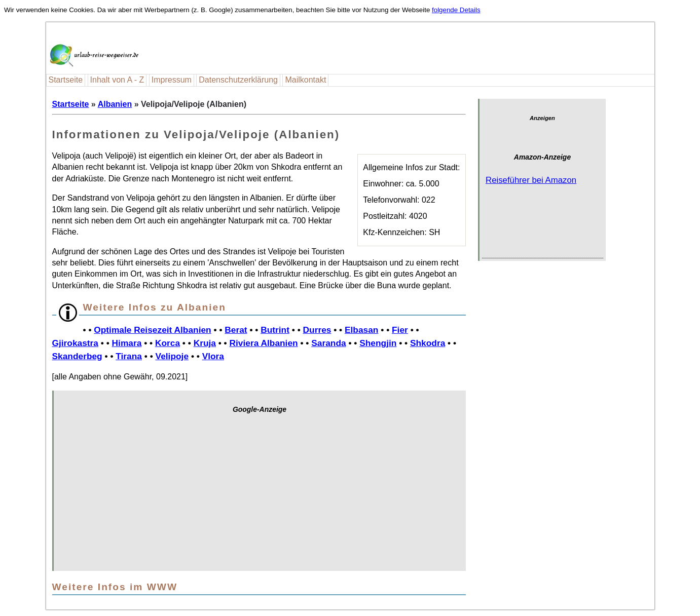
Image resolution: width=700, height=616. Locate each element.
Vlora (213, 356)
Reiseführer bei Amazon (531, 180)
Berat (236, 330)
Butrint (275, 330)
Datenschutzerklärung (238, 80)
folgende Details (456, 10)
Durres (317, 330)
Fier (400, 330)
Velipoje (172, 356)
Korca (168, 343)
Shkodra (428, 343)
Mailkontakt (305, 80)
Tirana (129, 356)
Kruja (205, 343)
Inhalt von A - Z (117, 80)
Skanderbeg (77, 356)
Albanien (115, 104)
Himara (127, 343)
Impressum (172, 80)
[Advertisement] (260, 497)
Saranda (328, 343)
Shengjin (378, 343)
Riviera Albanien (264, 343)
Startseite (66, 80)
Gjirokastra (76, 343)
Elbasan (361, 330)
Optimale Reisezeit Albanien (152, 330)
